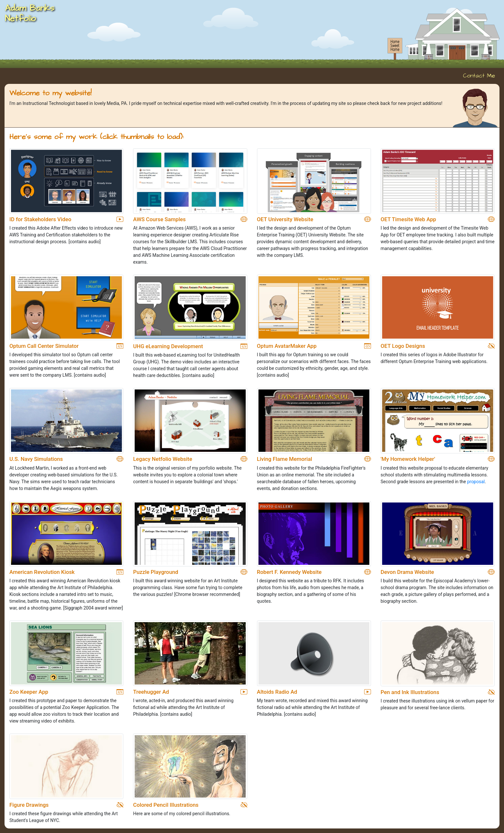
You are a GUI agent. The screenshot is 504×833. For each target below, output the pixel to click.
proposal (476, 482)
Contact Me (479, 76)
